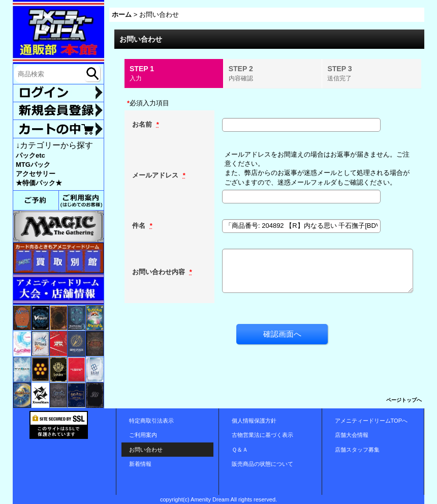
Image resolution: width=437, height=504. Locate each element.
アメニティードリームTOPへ (371, 421)
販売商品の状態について (262, 464)
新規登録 (58, 111)
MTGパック (33, 165)
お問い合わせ (146, 450)
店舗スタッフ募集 (357, 450)
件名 (140, 226)
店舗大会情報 (352, 435)
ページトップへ (404, 400)
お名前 (143, 124)
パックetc (30, 155)
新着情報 (140, 464)
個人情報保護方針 (254, 421)
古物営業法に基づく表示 (262, 435)
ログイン (58, 93)
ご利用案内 (143, 435)
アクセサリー (36, 174)
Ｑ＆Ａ (240, 450)
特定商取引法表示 (151, 421)
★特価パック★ (39, 183)
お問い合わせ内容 (160, 272)
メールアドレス (156, 175)
